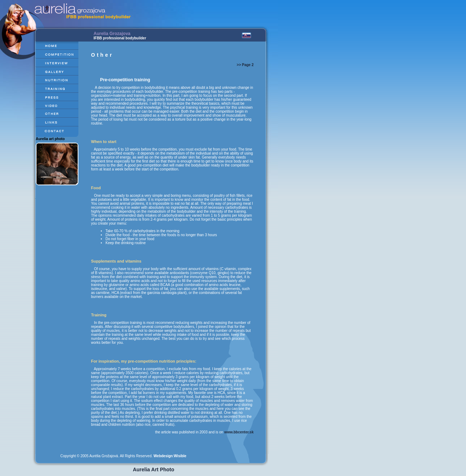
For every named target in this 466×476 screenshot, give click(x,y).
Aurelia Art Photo (154, 469)
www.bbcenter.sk (239, 432)
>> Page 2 (245, 65)
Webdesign (163, 456)
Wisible (180, 456)
